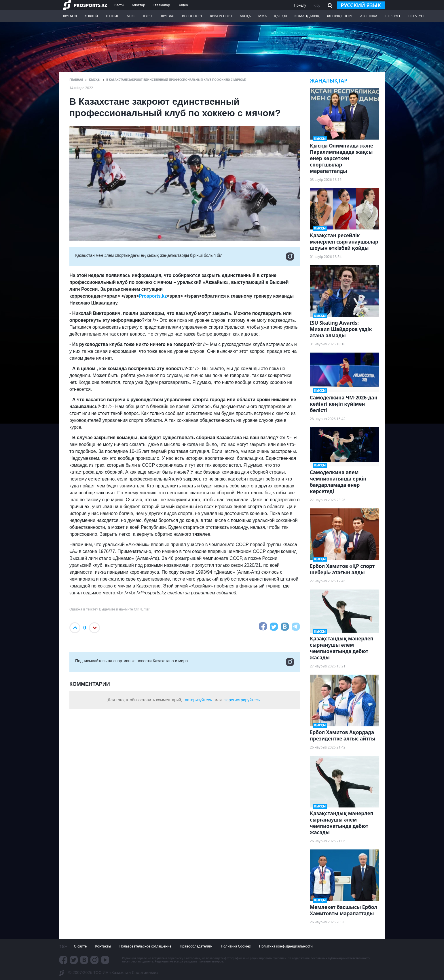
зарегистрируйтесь (242, 700)
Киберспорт (221, 16)
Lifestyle (393, 16)
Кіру (317, 5)
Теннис (112, 16)
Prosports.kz (153, 296)
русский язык (361, 5)
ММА (262, 16)
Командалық (307, 16)
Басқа (245, 16)
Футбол (70, 16)
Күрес (148, 16)
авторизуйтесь (198, 700)
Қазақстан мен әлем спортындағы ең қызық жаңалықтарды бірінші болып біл (185, 257)
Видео (183, 5)
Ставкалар (161, 5)
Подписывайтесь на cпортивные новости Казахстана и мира (185, 662)
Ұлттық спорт (340, 16)
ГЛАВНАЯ (76, 80)
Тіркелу (300, 5)
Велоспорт (192, 16)
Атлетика (369, 16)
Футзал (168, 16)
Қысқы (280, 16)
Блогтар (138, 5)
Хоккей (91, 16)
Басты (119, 5)
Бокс (131, 16)
